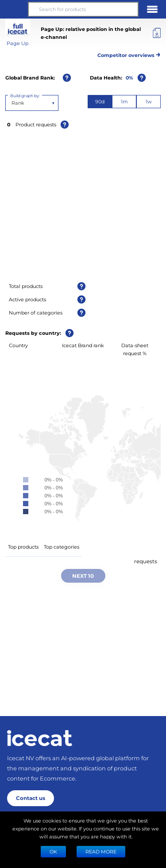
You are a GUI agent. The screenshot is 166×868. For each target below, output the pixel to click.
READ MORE (101, 851)
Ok (53, 851)
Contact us (31, 798)
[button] (14, 9)
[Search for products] (83, 9)
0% (129, 78)
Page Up (17, 43)
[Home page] (40, 738)
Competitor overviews (129, 54)
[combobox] (12, 103)
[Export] (157, 33)
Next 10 (83, 576)
